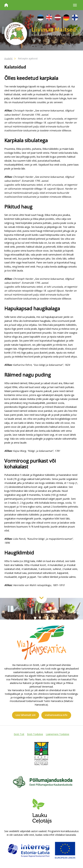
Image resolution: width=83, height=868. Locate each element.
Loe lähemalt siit (26, 715)
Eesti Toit (19, 734)
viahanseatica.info (56, 715)
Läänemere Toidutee (58, 734)
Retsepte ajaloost (28, 58)
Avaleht (8, 58)
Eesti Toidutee (35, 734)
